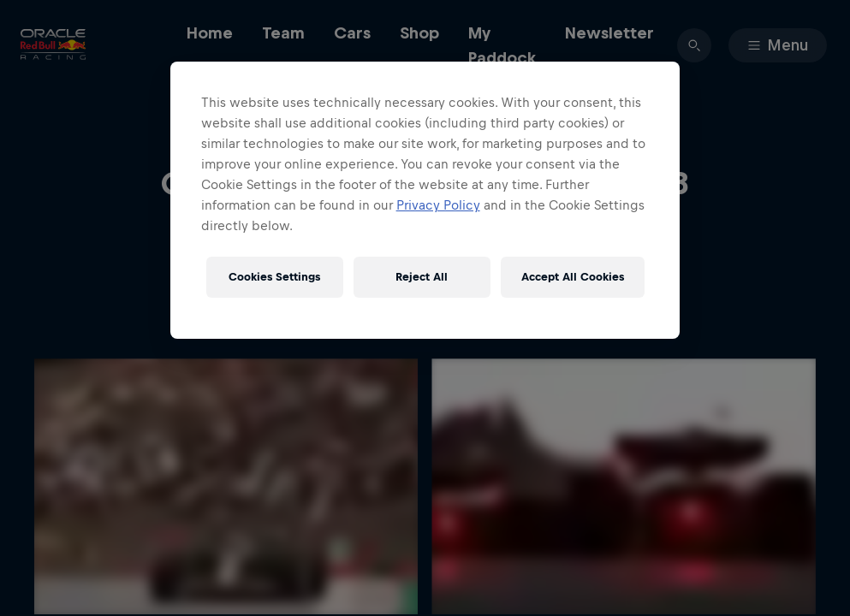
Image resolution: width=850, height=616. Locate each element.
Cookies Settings (274, 277)
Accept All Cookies (573, 277)
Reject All (422, 277)
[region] (425, 200)
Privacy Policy (438, 205)
